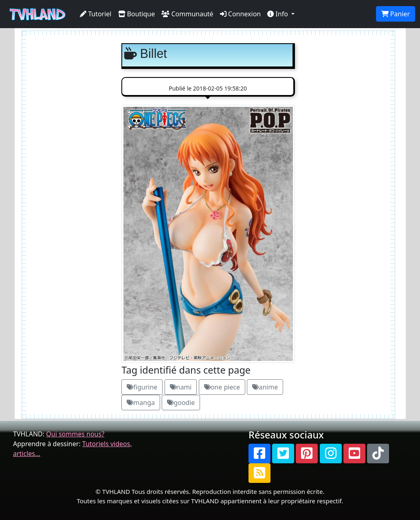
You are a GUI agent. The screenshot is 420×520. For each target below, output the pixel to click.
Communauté (187, 14)
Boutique (137, 14)
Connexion (241, 14)
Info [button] (278, 14)
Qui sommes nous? (75, 434)
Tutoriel (96, 14)
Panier (396, 14)
